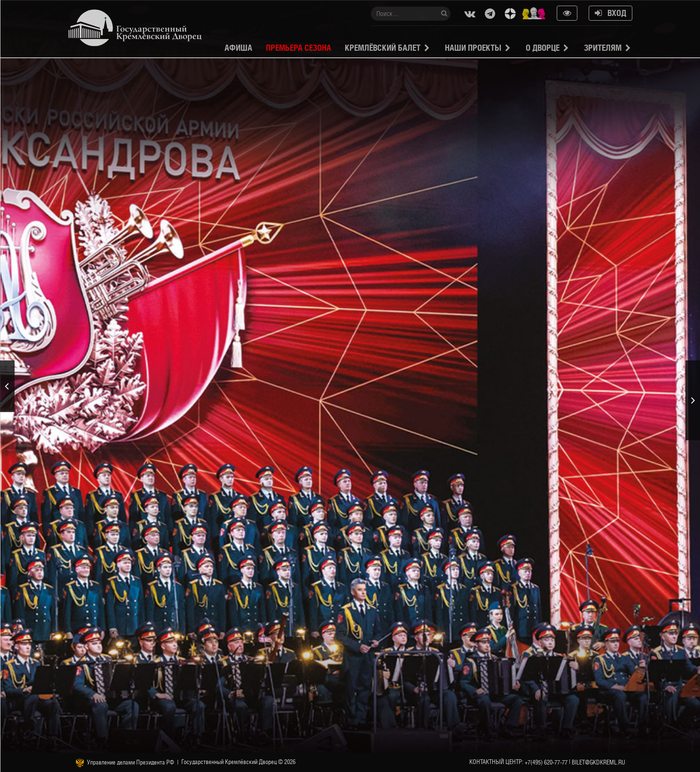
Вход (611, 13)
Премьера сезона (299, 48)
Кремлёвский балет (383, 48)
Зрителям (603, 48)
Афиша (238, 48)
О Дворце (543, 48)
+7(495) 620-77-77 (546, 762)
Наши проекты (473, 48)
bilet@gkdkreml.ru (599, 762)
